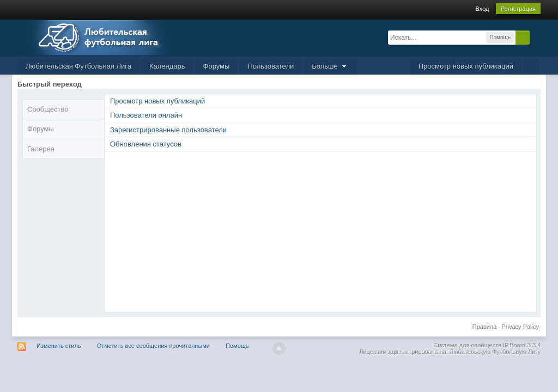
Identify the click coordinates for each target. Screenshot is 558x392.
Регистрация (518, 9)
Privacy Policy (520, 327)
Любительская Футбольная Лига (78, 66)
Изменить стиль (59, 346)
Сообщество (48, 109)
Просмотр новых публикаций (466, 66)
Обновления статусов (146, 144)
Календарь (167, 66)
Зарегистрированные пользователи (168, 130)
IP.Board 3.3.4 (522, 345)
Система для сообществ (467, 345)
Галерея (41, 149)
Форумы (217, 66)
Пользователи (271, 66)
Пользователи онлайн (146, 115)
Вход (483, 9)
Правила (485, 327)
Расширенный (536, 37)
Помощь (237, 346)
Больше (330, 66)
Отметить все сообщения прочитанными (153, 346)
